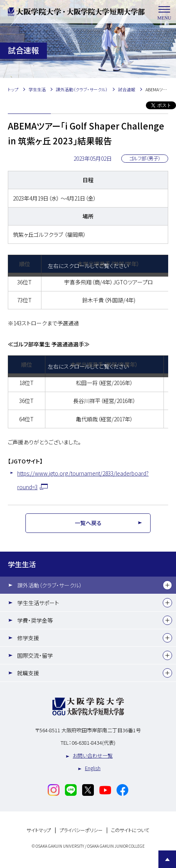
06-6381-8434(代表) (93, 743)
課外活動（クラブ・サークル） (50, 585)
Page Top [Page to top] (167, 859)
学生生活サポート (38, 603)
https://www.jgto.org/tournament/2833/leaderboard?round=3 (83, 480)
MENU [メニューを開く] (164, 12)
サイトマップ (39, 830)
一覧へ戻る (88, 523)
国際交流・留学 (35, 655)
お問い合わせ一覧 (93, 755)
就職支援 (28, 673)
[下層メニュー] (167, 585)
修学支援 (28, 638)
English (93, 768)
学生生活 (22, 564)
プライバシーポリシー (81, 830)
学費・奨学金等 (35, 620)
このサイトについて (130, 830)
